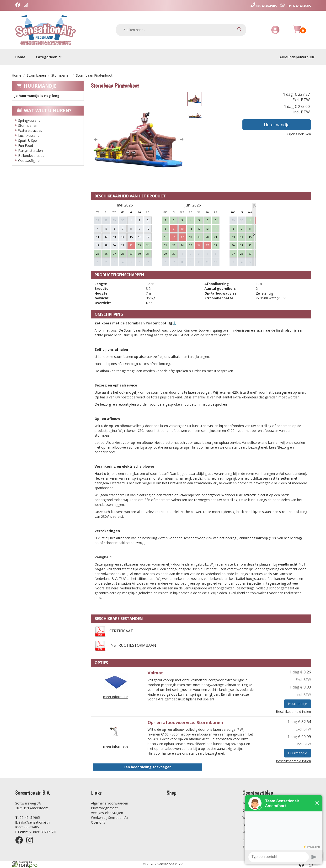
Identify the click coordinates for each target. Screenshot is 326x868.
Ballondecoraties (31, 156)
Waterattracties (30, 130)
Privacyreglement (104, 808)
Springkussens (29, 120)
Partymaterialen (30, 151)
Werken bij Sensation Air (110, 818)
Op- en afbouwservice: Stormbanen (185, 722)
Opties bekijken (299, 134)
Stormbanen (36, 75)
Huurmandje (40, 86)
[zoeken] (239, 30)
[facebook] (19, 5)
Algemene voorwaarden (110, 803)
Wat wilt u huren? (44, 111)
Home (20, 57)
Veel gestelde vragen (107, 813)
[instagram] (27, 5)
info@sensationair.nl (33, 822)
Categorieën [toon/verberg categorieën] (49, 57)
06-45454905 (28, 818)
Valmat (155, 673)
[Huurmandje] (297, 32)
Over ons (98, 822)
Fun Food (26, 146)
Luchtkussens (29, 135)
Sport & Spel (28, 140)
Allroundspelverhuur (297, 57)
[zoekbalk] (181, 30)
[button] (96, 139)
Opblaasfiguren (30, 161)
